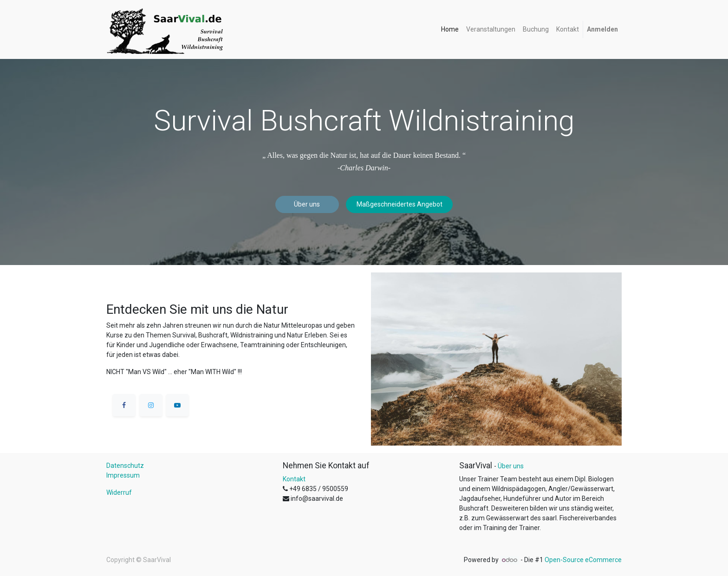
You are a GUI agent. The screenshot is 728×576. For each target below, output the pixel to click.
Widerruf (119, 492)
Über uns (307, 204)
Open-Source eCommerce (583, 560)
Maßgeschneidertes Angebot (400, 204)
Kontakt (294, 479)
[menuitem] (450, 29)
